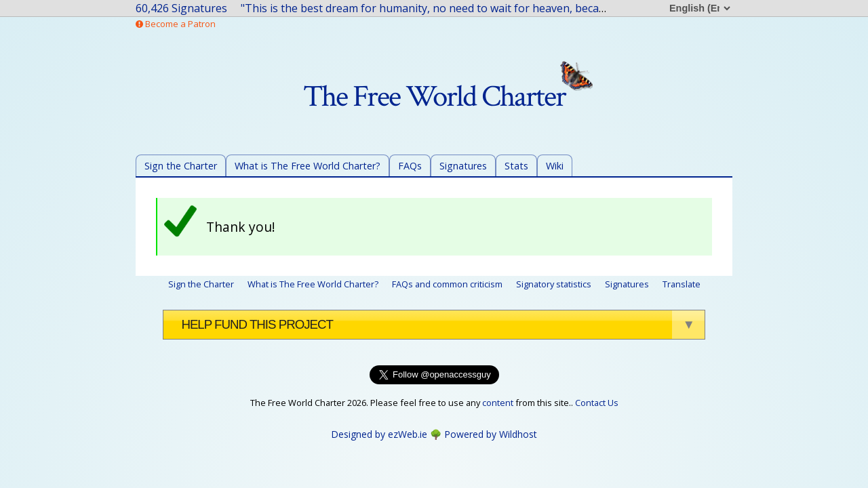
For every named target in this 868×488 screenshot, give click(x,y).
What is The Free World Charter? (308, 166)
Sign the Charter (181, 166)
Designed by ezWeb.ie (379, 434)
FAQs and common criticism (447, 284)
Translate (682, 284)
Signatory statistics (554, 284)
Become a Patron (176, 24)
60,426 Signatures (181, 8)
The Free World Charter (448, 97)
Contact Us (597, 403)
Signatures (463, 166)
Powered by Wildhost (491, 434)
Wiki (555, 166)
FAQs (410, 166)
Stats (516, 166)
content (498, 403)
